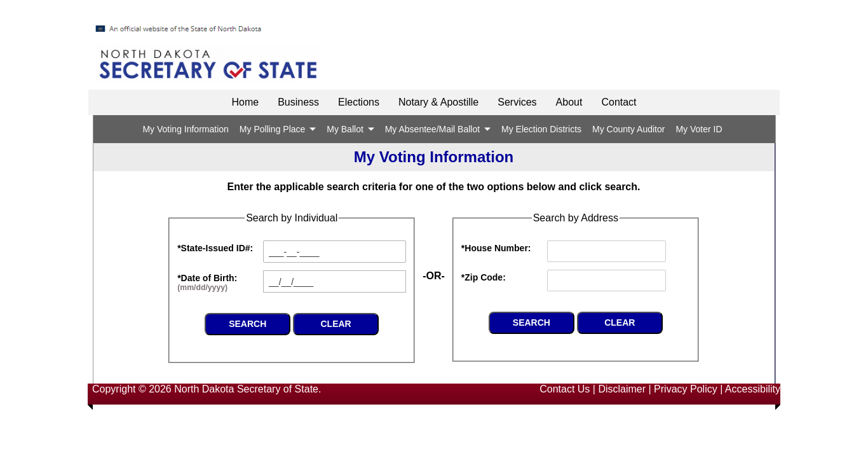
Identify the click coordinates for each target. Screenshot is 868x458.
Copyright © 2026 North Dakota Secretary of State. (207, 389)
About (569, 102)
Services (517, 102)
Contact (619, 102)
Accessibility (753, 389)
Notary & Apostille (438, 102)
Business (298, 102)
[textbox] (335, 281)
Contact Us (565, 389)
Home (245, 102)
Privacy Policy (686, 389)
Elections (359, 102)
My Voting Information (185, 129)
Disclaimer (622, 389)
